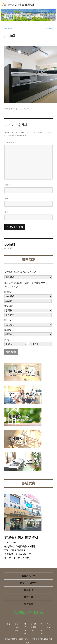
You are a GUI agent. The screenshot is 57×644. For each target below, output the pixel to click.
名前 (8, 185)
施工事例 (28, 590)
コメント (10, 142)
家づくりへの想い (28, 583)
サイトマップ (49, 627)
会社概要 (28, 604)
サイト (7, 212)
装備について (28, 576)
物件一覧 (28, 597)
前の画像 (8, 28)
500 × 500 (24, 109)
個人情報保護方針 (33, 627)
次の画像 (49, 28)
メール (9, 198)
